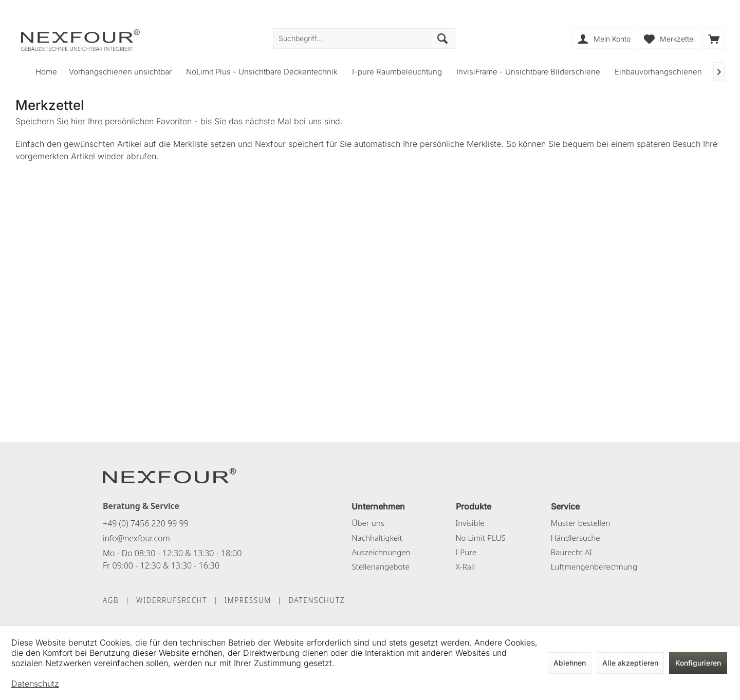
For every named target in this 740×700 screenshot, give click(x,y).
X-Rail (465, 566)
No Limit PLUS (481, 538)
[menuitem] (714, 39)
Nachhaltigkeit (377, 538)
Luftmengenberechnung (594, 566)
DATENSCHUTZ (317, 600)
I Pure (466, 552)
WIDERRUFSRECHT (172, 600)
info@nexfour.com (136, 538)
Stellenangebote (381, 566)
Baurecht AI (571, 552)
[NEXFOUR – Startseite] (170, 475)
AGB (111, 600)
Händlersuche (576, 538)
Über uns (368, 523)
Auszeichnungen (381, 552)
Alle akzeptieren (630, 663)
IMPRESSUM (248, 600)
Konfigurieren (698, 663)
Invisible (470, 523)
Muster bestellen (580, 523)
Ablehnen (570, 663)
